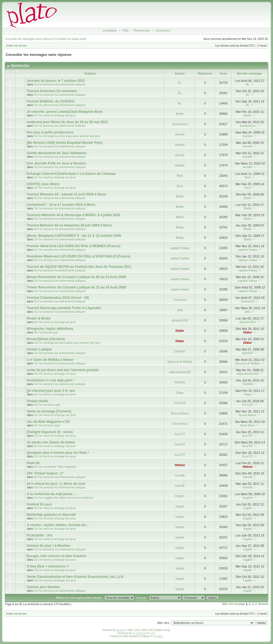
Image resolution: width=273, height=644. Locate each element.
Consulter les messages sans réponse (29, 39)
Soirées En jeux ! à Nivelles (48, 546)
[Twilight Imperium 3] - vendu (50, 432)
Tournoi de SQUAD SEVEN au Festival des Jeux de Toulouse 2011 (79, 267)
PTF (152, 633)
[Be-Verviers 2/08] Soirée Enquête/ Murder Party (65, 143)
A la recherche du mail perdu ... (52, 494)
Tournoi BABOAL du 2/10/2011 (51, 101)
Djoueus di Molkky (180, 362)
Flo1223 (180, 403)
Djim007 (180, 351)
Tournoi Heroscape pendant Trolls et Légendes (64, 308)
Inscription (110, 30)
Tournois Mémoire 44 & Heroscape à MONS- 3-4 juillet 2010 (74, 215)
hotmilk (180, 475)
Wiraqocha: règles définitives (50, 329)
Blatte (180, 196)
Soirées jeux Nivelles (43, 587)
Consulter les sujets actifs (71, 39)
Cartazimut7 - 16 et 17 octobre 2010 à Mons (61, 205)
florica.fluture (180, 413)
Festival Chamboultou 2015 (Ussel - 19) (58, 298)
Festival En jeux (39, 504)
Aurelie (180, 134)
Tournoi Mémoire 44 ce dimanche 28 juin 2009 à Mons (69, 225)
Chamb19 (180, 300)
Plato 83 (33, 463)
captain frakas (180, 248)
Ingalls (180, 506)
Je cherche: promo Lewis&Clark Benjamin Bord (65, 112)
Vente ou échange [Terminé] (49, 411)
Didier (180, 331)
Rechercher (142, 30)
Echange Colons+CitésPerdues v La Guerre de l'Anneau (71, 174)
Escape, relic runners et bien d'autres (57, 556)
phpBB (120, 630)
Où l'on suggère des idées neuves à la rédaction (64, 498)
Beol (180, 176)
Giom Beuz (180, 424)
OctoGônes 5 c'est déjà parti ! (50, 380)
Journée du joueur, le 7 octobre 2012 (56, 81)
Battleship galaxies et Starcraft (51, 515)
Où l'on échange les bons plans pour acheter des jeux (67, 136)
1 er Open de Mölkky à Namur (50, 360)
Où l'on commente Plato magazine (55, 467)
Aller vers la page (234, 604)
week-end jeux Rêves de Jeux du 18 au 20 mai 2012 (68, 122)
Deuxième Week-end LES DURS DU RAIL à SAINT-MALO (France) (79, 256)
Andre (180, 114)
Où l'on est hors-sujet (47, 405)
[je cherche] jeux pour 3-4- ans (51, 391)
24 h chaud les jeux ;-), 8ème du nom (56, 484)
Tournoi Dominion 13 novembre (52, 91)
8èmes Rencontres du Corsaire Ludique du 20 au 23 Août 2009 (76, 277)
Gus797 (180, 434)
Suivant (263, 604)
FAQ (125, 30)
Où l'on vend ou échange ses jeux (55, 115)
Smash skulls (38, 401)
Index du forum (16, 46)
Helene (180, 465)
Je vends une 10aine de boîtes (51, 442)
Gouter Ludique (39, 349)
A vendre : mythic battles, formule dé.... (58, 525)
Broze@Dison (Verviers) (46, 339)
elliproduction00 (180, 372)
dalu (180, 310)
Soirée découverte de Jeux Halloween (57, 153)
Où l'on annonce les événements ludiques (60, 84)
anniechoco (180, 124)
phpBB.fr (158, 636)
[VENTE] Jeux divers (43, 184)
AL (180, 83)
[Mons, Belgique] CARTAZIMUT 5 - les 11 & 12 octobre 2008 (74, 236)
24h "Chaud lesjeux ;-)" (45, 473)
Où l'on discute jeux (46, 332)
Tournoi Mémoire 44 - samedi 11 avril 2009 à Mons (67, 194)
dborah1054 (180, 320)
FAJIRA (180, 382)
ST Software (139, 633)
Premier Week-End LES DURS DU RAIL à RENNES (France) (74, 246)
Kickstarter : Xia (39, 535)
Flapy (180, 393)
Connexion (163, 30)
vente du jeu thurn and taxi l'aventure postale (63, 370)
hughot (180, 496)
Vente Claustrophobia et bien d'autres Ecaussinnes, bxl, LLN (75, 577)
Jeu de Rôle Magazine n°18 (48, 422)
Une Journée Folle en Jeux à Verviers (56, 163)
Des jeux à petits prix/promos (50, 132)
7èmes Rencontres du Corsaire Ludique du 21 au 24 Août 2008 (76, 287)
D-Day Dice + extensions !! (48, 566)
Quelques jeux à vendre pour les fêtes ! (58, 453)
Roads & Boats (39, 318)
